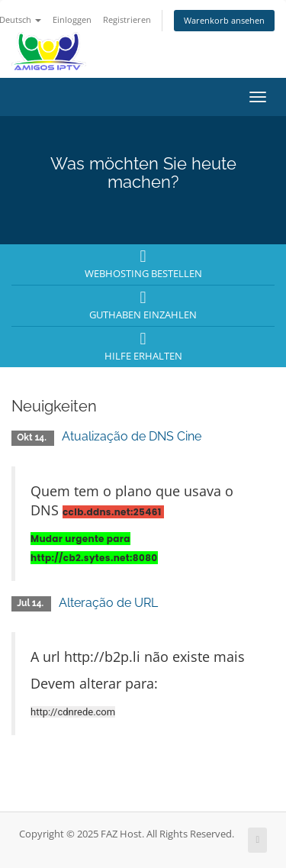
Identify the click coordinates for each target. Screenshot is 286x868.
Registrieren (127, 19)
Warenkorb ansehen (224, 20)
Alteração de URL (108, 603)
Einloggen (72, 19)
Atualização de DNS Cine (132, 436)
